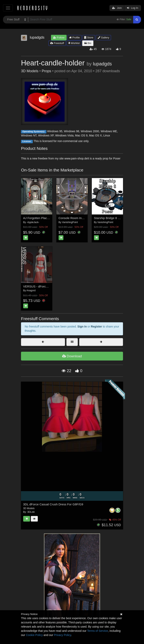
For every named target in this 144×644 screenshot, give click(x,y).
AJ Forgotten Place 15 (38, 218)
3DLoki (31, 512)
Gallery (103, 38)
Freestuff (57, 43)
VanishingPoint (70, 222)
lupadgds (102, 64)
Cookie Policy (34, 635)
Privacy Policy (62, 635)
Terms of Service (98, 631)
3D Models (30, 71)
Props (46, 71)
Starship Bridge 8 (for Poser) (113, 218)
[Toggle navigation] (8, 8)
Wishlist (74, 43)
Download (72, 356)
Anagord (31, 290)
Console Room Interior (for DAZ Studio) (85, 218)
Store (89, 38)
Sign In (82, 327)
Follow (59, 38)
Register (96, 327)
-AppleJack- (33, 222)
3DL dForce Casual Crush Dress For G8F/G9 (53, 504)
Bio (88, 43)
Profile (74, 38)
